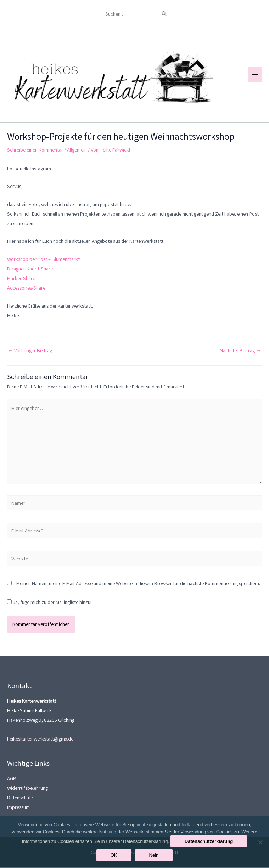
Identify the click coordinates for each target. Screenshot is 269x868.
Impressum (18, 808)
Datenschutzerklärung (209, 841)
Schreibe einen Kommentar (35, 150)
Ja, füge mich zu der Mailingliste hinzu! (49, 603)
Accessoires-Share (26, 289)
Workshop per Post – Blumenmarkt (43, 260)
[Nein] (260, 842)
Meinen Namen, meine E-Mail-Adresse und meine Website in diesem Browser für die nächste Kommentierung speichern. (138, 584)
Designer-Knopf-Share (30, 269)
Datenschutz (20, 798)
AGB (12, 779)
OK (114, 855)
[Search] (164, 13)
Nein (154, 855)
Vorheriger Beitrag (30, 351)
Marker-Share (21, 279)
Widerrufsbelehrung (27, 789)
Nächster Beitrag (240, 351)
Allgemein (77, 150)
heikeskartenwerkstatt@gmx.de (40, 740)
